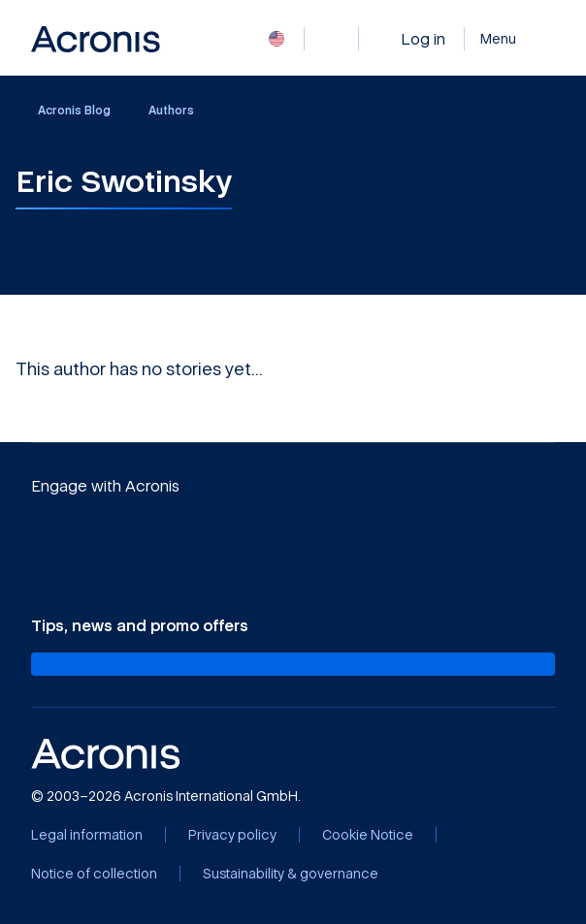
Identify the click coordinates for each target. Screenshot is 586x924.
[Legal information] (87, 835)
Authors (171, 110)
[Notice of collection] (94, 874)
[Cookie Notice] (368, 835)
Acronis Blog (64, 111)
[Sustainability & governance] (291, 874)
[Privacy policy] (232, 835)
